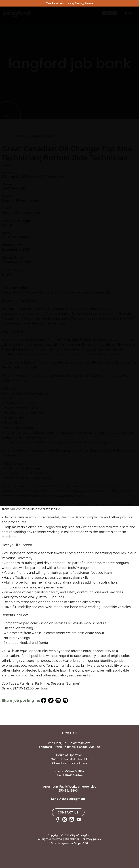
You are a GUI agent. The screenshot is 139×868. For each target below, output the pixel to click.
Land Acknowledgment (68, 799)
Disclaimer (72, 839)
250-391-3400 (68, 791)
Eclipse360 (81, 843)
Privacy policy (92, 839)
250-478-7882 (74, 771)
